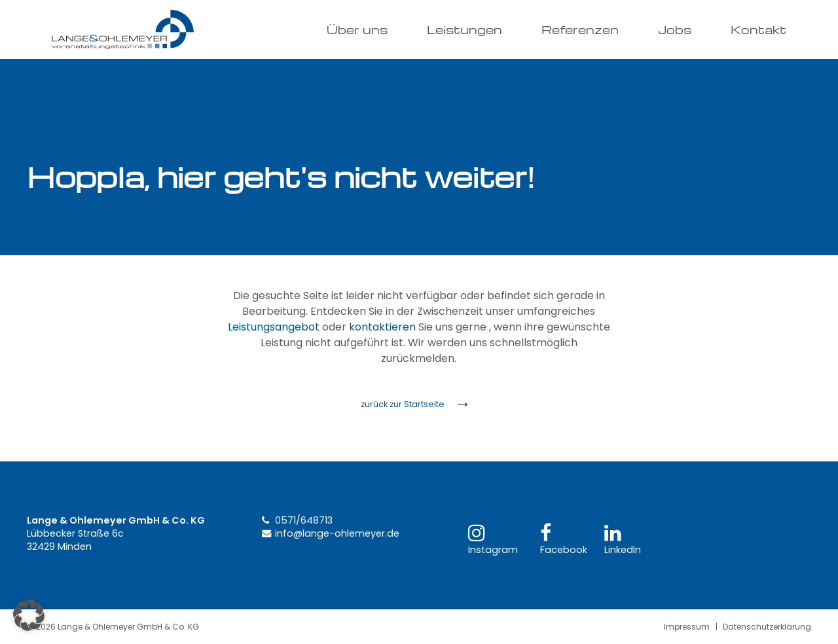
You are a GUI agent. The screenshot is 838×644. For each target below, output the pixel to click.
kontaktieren (382, 327)
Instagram (493, 540)
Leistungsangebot (274, 327)
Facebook (564, 540)
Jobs (675, 29)
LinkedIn (623, 540)
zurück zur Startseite (403, 404)
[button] (29, 615)
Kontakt (758, 29)
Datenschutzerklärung (767, 627)
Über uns (357, 29)
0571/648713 (304, 520)
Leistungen (465, 29)
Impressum (687, 627)
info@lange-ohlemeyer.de (337, 533)
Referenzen (580, 29)
